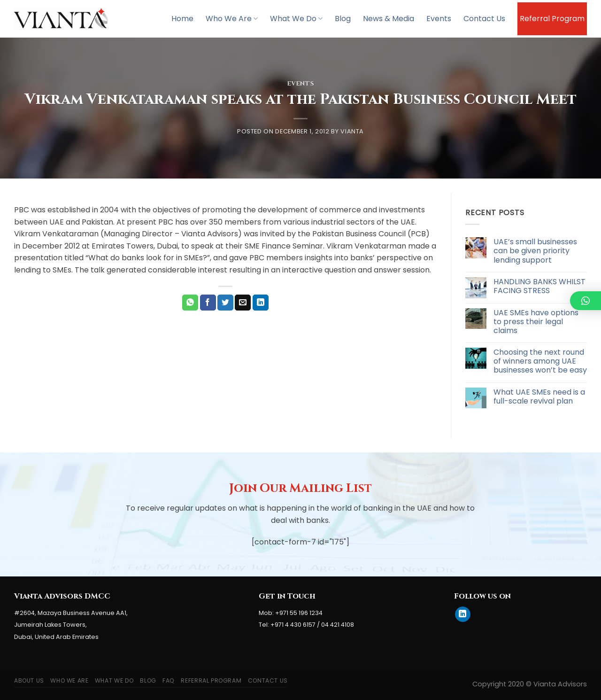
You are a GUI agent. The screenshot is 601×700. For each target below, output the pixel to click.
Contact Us (484, 19)
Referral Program (552, 19)
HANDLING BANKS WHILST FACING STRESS (539, 286)
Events (439, 19)
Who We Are (232, 19)
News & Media (389, 19)
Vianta (352, 131)
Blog (343, 19)
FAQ (169, 681)
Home (182, 19)
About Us (29, 681)
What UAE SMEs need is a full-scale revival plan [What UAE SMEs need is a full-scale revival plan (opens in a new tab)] (539, 397)
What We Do (296, 19)
